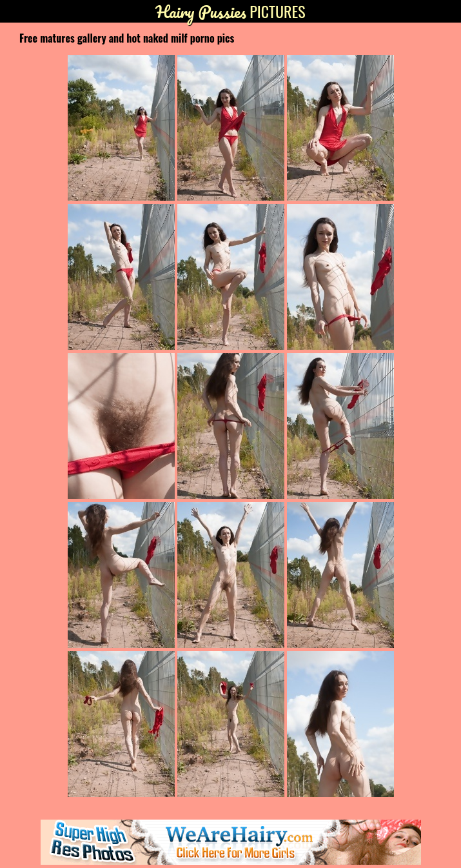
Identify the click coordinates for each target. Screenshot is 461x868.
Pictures (230, 11)
